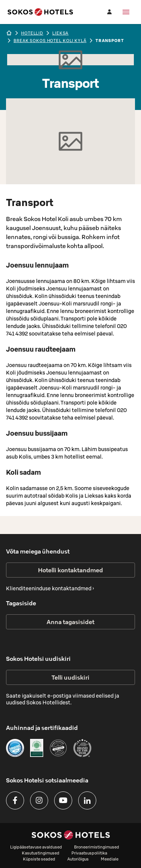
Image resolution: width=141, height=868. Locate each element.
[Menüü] (126, 12)
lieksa (60, 33)
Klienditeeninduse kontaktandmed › (50, 588)
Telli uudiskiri (70, 677)
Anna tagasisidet (70, 622)
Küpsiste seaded (39, 859)
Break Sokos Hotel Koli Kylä (50, 41)
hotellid (32, 33)
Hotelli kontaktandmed (70, 570)
